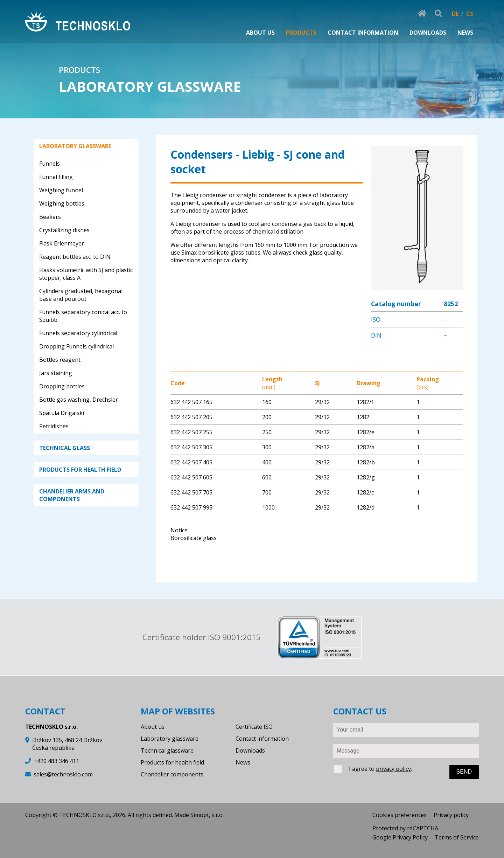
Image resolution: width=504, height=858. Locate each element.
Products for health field (172, 762)
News (243, 762)
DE (455, 14)
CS (470, 14)
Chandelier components (172, 774)
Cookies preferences (400, 815)
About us (153, 727)
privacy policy (393, 769)
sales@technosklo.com (63, 774)
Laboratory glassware (170, 739)
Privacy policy (451, 815)
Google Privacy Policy (400, 837)
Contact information (262, 739)
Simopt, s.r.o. (207, 815)
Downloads (250, 750)
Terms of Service (457, 837)
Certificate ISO (254, 727)
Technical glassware (167, 750)
